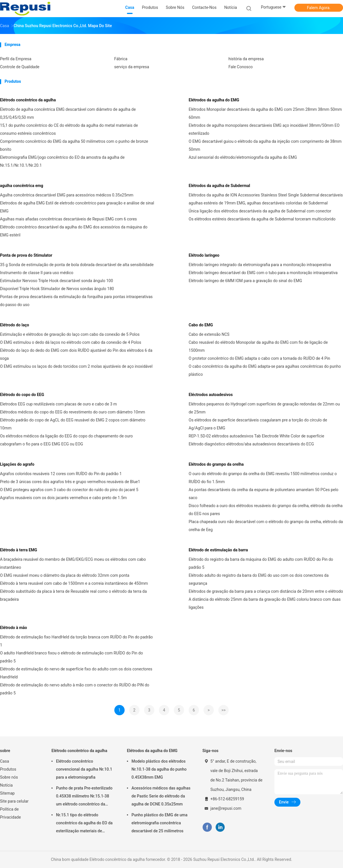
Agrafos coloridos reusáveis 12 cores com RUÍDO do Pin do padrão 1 (61, 474)
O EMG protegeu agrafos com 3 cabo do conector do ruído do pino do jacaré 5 (69, 490)
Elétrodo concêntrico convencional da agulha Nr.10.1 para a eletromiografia (84, 769)
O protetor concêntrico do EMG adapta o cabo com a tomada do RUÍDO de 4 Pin (259, 358)
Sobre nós (9, 777)
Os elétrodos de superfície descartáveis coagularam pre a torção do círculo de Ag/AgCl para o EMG (258, 424)
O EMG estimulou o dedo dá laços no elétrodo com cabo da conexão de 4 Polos (71, 342)
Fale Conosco (241, 67)
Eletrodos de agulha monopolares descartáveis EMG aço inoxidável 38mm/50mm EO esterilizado (264, 129)
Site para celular (14, 801)
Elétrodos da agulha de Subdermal (219, 186)
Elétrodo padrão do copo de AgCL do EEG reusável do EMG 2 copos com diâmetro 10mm (73, 424)
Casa (5, 761)
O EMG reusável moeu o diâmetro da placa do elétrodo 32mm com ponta (65, 575)
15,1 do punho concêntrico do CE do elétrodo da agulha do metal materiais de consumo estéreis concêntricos (69, 129)
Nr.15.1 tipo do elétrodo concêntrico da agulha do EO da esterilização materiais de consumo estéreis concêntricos (84, 824)
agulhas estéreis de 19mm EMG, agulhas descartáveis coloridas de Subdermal (258, 203)
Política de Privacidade (10, 813)
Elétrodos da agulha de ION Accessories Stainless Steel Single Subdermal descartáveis (266, 195)
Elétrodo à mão (13, 628)
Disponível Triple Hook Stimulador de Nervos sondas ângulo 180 (57, 289)
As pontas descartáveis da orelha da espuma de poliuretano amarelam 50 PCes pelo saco (264, 494)
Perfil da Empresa (16, 59)
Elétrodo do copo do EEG (22, 395)
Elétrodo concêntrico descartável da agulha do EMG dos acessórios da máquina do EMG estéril (74, 231)
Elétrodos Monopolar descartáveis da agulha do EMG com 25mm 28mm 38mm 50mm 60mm (265, 113)
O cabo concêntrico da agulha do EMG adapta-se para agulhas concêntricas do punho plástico (265, 370)
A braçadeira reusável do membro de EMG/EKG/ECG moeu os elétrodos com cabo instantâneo (73, 563)
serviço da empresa (132, 67)
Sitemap (7, 793)
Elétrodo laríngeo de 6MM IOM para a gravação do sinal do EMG (245, 281)
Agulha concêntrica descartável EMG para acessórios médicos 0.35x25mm (67, 195)
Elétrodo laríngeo (204, 255)
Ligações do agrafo (17, 464)
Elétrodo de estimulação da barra (218, 550)
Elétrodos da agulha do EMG (214, 100)
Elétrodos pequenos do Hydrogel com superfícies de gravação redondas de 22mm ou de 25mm (264, 408)
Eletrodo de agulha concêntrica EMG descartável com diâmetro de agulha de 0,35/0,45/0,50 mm (68, 113)
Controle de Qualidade (20, 67)
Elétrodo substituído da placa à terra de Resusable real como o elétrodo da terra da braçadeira (73, 595)
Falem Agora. (319, 8)
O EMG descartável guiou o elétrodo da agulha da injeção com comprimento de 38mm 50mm (265, 145)
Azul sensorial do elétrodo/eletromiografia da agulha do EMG (243, 157)
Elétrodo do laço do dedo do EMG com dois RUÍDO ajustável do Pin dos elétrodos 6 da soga (76, 354)
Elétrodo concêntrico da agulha (28, 100)
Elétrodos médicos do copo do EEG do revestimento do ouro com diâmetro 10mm (73, 412)
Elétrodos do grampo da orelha (216, 464)
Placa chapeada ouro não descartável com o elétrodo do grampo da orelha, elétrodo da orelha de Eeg (266, 526)
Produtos (8, 769)
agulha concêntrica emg (22, 186)
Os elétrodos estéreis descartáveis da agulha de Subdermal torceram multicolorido (262, 219)
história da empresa (246, 59)
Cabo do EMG (201, 325)
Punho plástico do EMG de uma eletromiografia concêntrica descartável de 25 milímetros (159, 823)
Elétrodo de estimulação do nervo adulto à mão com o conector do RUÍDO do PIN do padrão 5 (75, 689)
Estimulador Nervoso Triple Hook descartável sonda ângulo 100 (56, 281)
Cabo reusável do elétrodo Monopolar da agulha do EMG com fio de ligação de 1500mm (258, 346)
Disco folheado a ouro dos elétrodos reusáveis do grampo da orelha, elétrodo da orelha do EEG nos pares (266, 510)
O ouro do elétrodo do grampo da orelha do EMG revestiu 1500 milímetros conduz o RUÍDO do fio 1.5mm (263, 478)
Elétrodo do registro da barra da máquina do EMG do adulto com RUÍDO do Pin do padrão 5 (261, 563)
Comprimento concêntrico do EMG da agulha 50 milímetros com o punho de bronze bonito (74, 145)
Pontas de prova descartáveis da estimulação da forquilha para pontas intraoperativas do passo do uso (76, 301)
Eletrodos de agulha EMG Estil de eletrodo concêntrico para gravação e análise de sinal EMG (77, 207)
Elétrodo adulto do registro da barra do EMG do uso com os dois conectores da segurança (259, 579)
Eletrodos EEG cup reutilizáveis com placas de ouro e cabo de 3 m (58, 404)
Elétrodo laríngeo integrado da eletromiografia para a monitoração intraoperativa (260, 265)
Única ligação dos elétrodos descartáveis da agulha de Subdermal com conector (260, 211)
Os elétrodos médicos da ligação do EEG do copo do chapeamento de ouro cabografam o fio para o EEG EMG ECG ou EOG (66, 440)
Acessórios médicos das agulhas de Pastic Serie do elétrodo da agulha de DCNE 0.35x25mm (161, 796)
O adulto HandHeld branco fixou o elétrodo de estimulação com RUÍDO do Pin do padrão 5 (71, 657)
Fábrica (121, 59)
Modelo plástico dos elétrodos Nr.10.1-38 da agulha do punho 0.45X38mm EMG (159, 769)
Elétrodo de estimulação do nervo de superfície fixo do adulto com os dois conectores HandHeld (76, 673)
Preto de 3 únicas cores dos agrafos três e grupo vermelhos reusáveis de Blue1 (70, 482)
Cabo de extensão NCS (209, 334)
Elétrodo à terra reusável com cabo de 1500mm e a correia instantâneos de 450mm (74, 583)
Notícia (6, 785)
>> (224, 710)
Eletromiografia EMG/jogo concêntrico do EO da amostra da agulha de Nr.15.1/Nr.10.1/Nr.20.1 (62, 161)
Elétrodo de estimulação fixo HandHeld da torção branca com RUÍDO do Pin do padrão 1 (76, 641)
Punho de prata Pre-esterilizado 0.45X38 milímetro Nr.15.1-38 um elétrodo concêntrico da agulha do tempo (84, 797)
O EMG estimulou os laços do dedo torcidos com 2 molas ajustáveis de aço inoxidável (76, 366)
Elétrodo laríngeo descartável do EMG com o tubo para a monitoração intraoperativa (263, 273)
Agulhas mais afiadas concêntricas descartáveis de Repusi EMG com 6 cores (68, 219)
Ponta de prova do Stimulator (26, 255)
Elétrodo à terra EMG (19, 550)
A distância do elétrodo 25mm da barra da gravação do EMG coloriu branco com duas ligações (265, 603)
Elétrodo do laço (15, 325)
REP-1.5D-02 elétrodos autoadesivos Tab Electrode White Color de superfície (256, 436)
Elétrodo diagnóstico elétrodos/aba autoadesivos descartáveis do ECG (251, 444)
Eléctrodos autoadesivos (211, 395)
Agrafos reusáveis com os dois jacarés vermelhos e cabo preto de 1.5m (63, 498)
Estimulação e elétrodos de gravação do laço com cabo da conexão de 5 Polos (70, 334)
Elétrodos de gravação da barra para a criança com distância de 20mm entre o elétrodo (266, 591)
